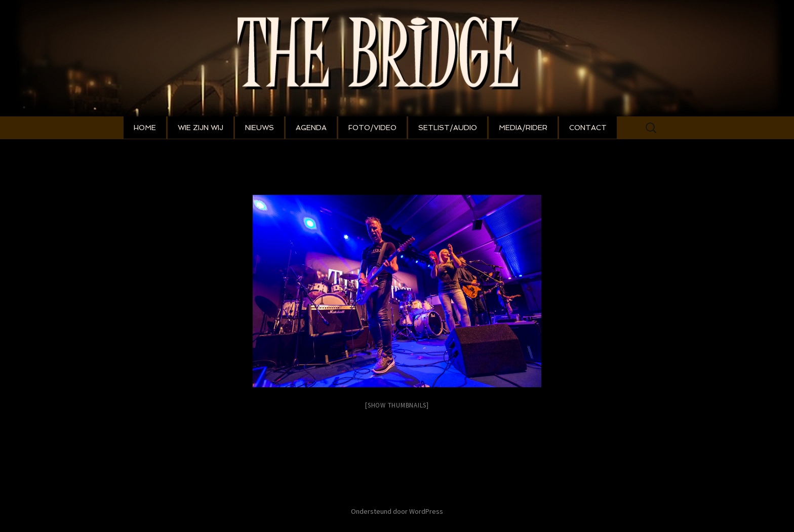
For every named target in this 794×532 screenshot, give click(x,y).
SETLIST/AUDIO (448, 128)
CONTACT (588, 128)
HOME (145, 128)
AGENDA (311, 128)
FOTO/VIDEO (372, 128)
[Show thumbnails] (397, 405)
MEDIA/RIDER (523, 128)
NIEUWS (260, 128)
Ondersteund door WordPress (397, 511)
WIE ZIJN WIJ (201, 128)
